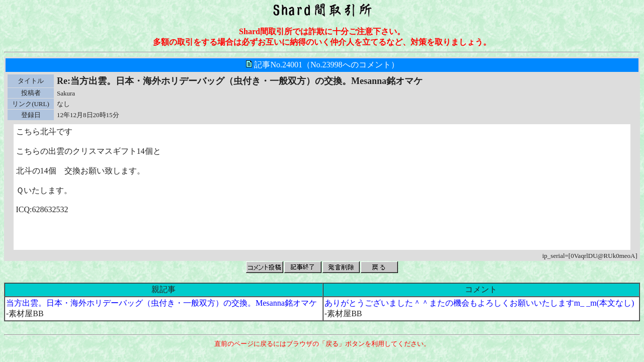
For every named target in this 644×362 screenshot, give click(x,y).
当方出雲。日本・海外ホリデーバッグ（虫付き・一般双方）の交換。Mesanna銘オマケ (162, 303)
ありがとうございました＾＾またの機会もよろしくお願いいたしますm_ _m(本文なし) (479, 303)
